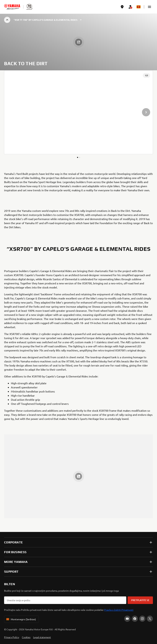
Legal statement (42, 637)
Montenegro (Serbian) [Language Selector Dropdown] (21, 619)
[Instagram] (142, 619)
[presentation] (78, 112)
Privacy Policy (12, 637)
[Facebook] (135, 619)
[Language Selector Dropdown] (139, 7)
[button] (149, 7)
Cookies (26, 637)
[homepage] (12, 7)
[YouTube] (127, 619)
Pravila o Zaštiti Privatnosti (119, 610)
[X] (150, 619)
